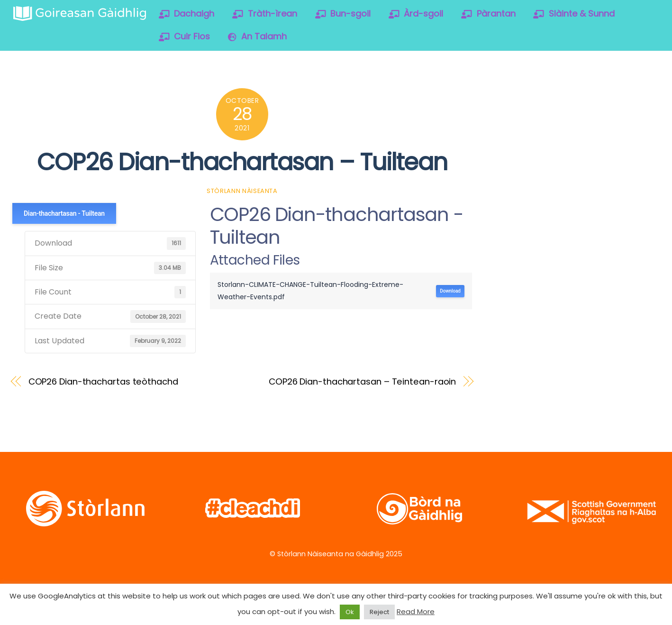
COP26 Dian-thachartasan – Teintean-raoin (362, 381)
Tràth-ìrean (265, 14)
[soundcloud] (608, 99)
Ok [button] (350, 612)
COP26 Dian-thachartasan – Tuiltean (242, 162)
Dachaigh (187, 14)
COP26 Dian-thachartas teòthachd (103, 381)
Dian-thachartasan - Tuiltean (64, 213)
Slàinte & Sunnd (574, 14)
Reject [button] (379, 612)
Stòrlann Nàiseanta (242, 191)
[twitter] (517, 99)
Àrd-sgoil (416, 14)
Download (450, 291)
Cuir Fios (185, 36)
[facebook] (548, 99)
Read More (416, 611)
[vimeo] (578, 99)
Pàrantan (488, 14)
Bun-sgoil (343, 14)
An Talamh (257, 36)
